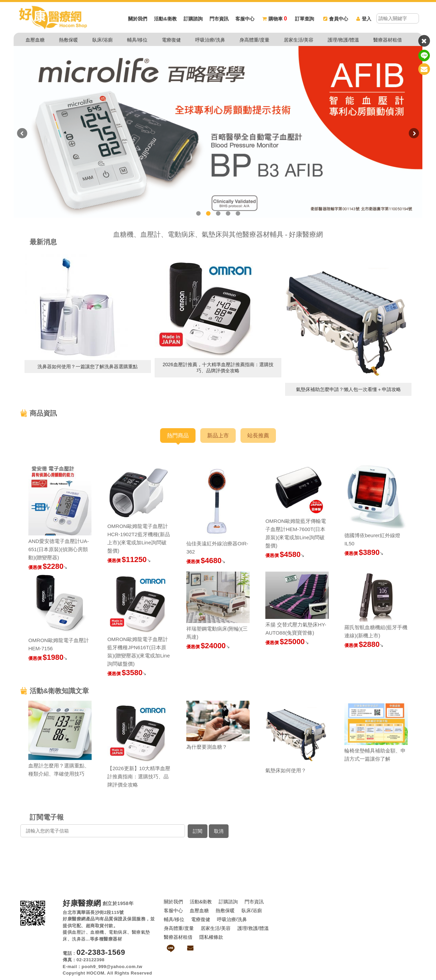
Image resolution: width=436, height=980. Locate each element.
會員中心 (336, 19)
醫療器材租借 (388, 40)
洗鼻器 (79, 939)
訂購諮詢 (193, 19)
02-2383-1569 (101, 952)
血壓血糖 (35, 40)
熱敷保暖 (68, 40)
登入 (364, 19)
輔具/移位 (137, 40)
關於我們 (138, 19)
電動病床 (118, 932)
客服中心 (245, 19)
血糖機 (97, 932)
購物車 (275, 19)
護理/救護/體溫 (343, 40)
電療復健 (171, 40)
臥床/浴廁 (103, 40)
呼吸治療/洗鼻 (210, 40)
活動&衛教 (165, 19)
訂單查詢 (305, 19)
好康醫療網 (82, 903)
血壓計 (79, 932)
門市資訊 (219, 19)
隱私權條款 (211, 937)
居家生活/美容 (299, 40)
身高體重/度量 (254, 40)
